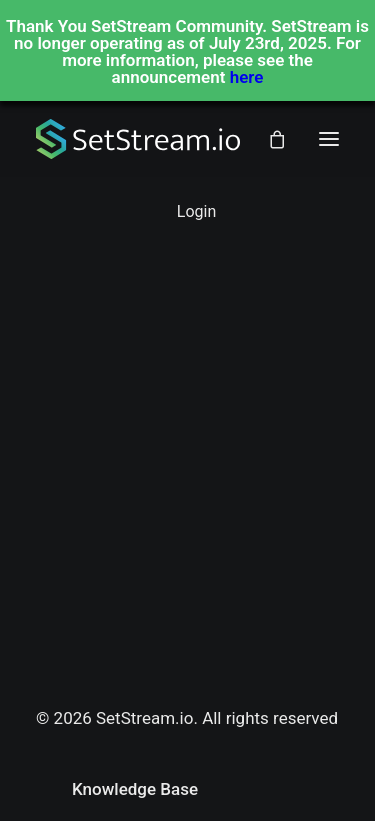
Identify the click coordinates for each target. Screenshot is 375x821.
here (247, 77)
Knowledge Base (135, 789)
